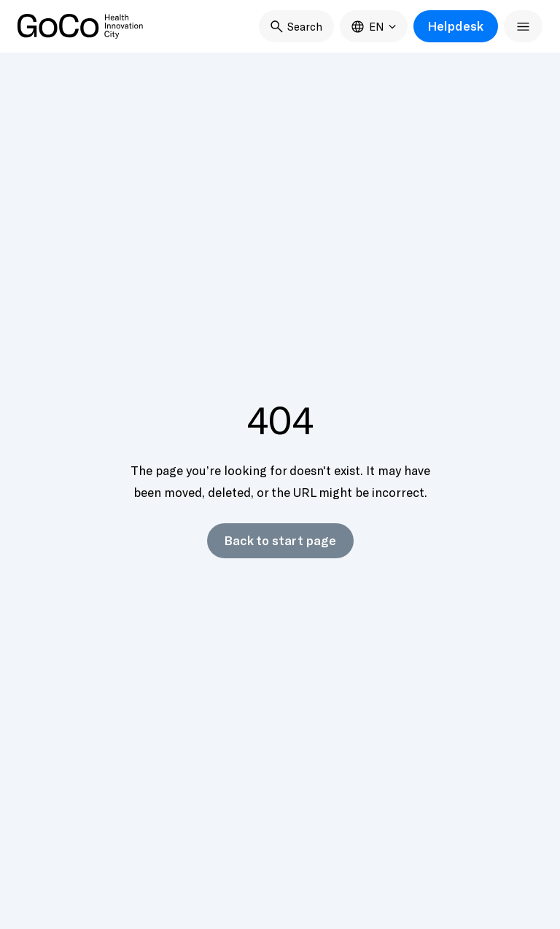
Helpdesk (456, 26)
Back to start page (280, 540)
